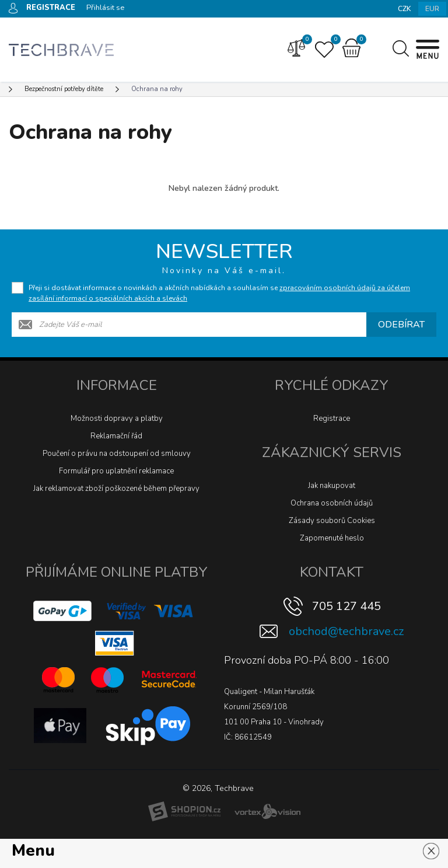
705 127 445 (346, 606)
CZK (405, 9)
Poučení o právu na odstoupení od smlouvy (117, 454)
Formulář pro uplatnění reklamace (116, 471)
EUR (432, 9)
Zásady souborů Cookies (332, 521)
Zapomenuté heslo (332, 538)
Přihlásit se (105, 8)
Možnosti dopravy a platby (117, 419)
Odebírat (401, 325)
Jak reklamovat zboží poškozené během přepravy (116, 489)
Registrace (332, 419)
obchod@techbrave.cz (346, 631)
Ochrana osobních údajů (332, 503)
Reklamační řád (116, 436)
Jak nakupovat (332, 486)
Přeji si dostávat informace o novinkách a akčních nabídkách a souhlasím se (219, 293)
